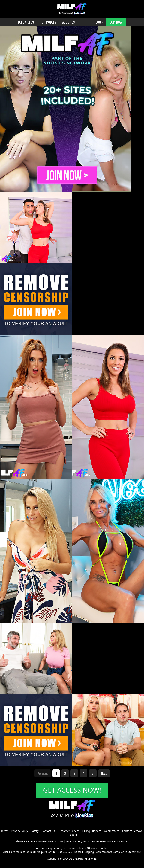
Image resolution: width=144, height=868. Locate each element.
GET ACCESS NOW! (72, 790)
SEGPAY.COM (55, 841)
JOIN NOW (116, 22)
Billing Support (91, 831)
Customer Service (69, 831)
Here (12, 852)
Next (104, 773)
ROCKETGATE (38, 841)
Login (74, 835)
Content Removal (133, 831)
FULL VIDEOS (26, 22)
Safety (35, 831)
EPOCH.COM (73, 841)
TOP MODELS (48, 22)
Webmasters (111, 831)
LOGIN (99, 22)
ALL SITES (69, 22)
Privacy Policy (19, 831)
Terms (4, 831)
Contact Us (48, 831)
